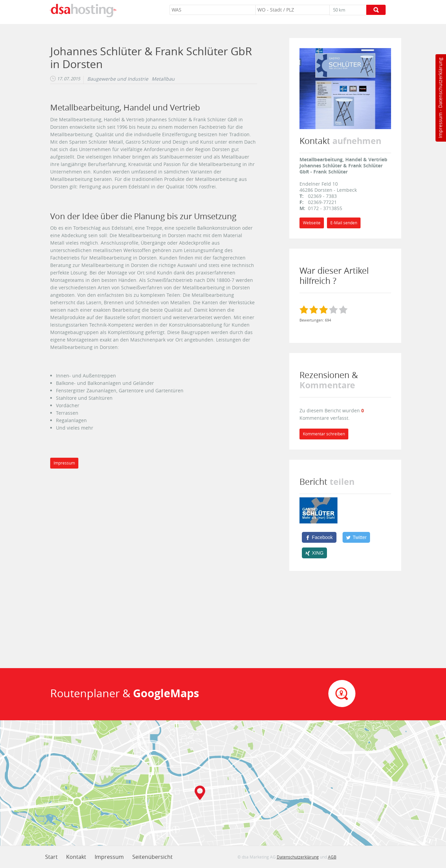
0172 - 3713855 (325, 208)
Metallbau (163, 79)
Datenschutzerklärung (440, 83)
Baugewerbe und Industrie (118, 79)
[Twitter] (356, 537)
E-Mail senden (344, 223)
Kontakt (76, 857)
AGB (332, 857)
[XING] (315, 553)
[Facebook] (319, 537)
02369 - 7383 (322, 196)
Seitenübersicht (152, 857)
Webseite (312, 223)
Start (51, 857)
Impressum (440, 125)
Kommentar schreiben (324, 434)
